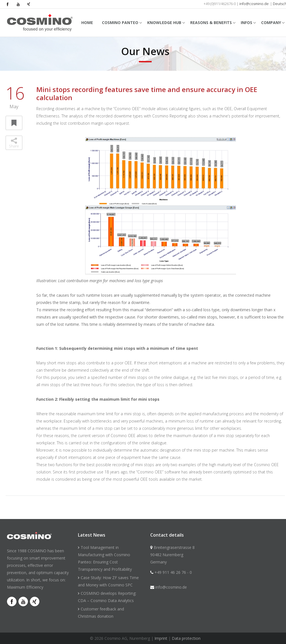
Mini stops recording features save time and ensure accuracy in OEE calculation (147, 93)
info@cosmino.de (254, 4)
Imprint (161, 638)
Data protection (186, 638)
